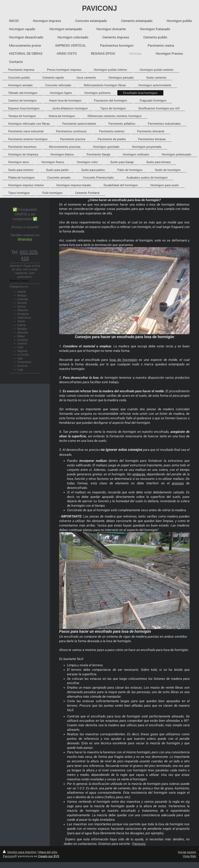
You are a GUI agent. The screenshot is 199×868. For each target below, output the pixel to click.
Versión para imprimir (20, 852)
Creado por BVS (49, 856)
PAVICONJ (100, 8)
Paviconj (139, 844)
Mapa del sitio (48, 852)
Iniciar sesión (187, 852)
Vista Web (189, 856)
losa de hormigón (123, 360)
